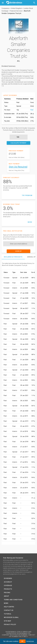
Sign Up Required (18, 167)
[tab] (13, 257)
